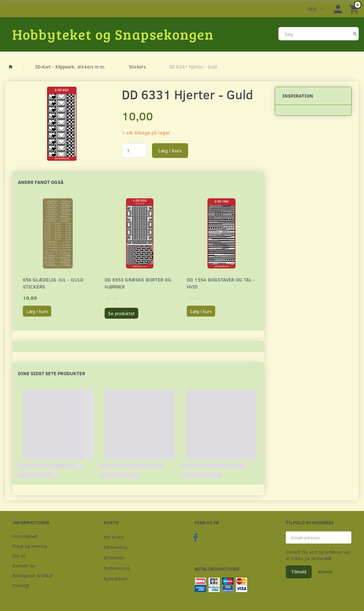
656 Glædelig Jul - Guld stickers (53, 283)
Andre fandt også (41, 182)
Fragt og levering (30, 546)
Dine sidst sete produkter (52, 373)
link (327, 558)
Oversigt (21, 585)
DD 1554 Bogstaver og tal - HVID (221, 283)
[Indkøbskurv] (355, 9)
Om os (19, 556)
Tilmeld (299, 572)
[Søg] (355, 34)
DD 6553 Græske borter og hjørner (138, 283)
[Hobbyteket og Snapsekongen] (113, 34)
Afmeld (325, 572)
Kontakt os (24, 566)
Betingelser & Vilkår (33, 575)
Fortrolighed (25, 536)
